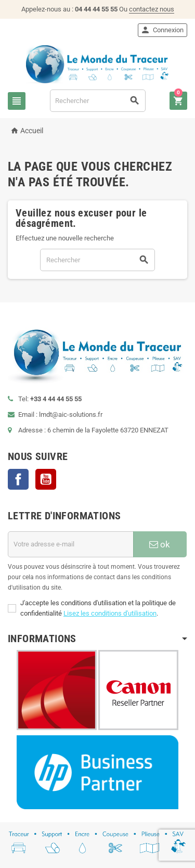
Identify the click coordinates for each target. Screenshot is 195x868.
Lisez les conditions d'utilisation (110, 613)
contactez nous (152, 9)
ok (160, 544)
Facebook (18, 479)
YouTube (46, 479)
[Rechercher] (98, 101)
